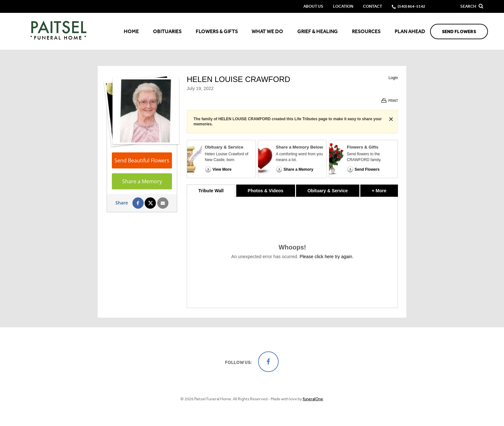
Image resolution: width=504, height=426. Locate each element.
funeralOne (313, 399)
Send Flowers (459, 32)
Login (393, 78)
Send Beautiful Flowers (142, 160)
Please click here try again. (326, 257)
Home (131, 31)
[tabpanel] (292, 252)
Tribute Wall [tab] (211, 191)
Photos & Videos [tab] (266, 191)
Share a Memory (142, 181)
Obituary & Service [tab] (327, 191)
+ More (385, 189)
